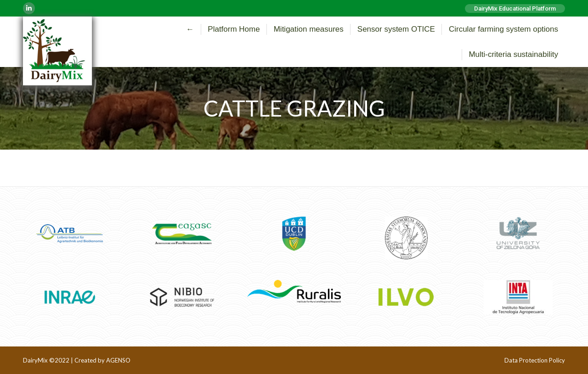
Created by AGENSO (102, 360)
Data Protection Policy (535, 360)
